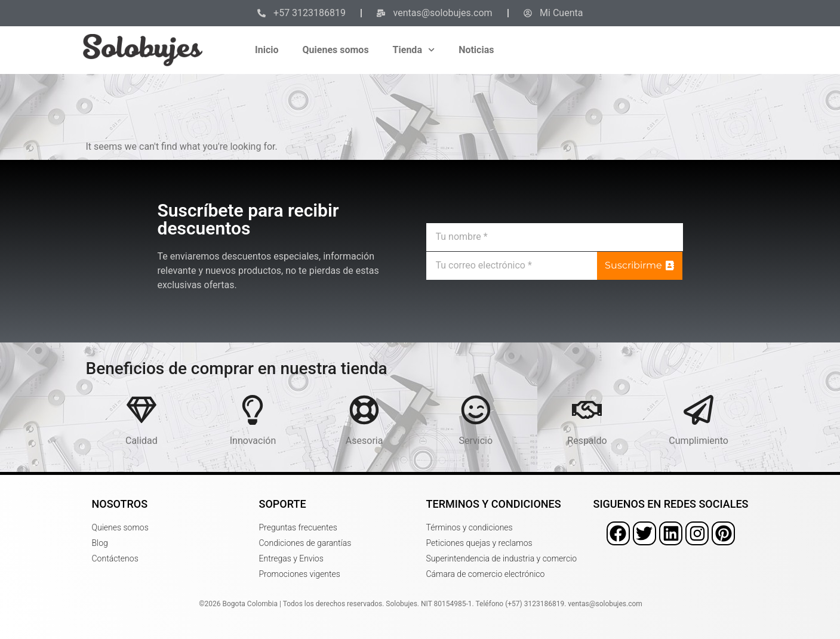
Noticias (476, 50)
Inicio (267, 50)
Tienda (414, 50)
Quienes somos (336, 50)
